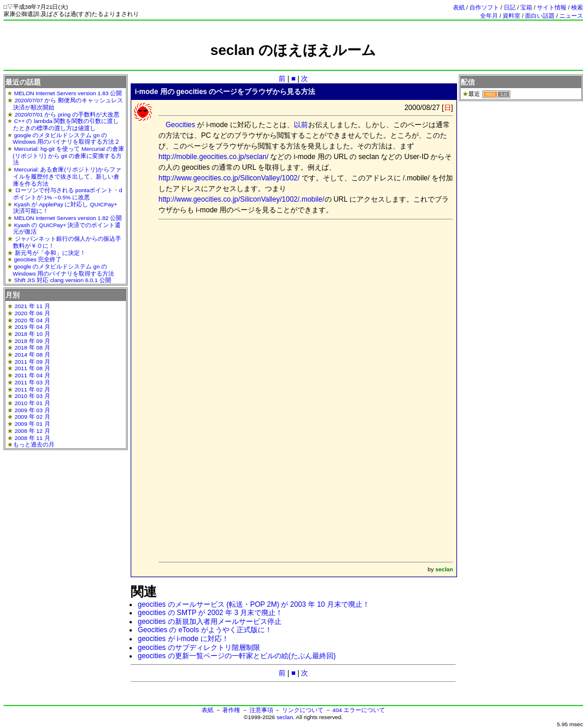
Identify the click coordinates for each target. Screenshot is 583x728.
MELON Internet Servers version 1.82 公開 (68, 218)
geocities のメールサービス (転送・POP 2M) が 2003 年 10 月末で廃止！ (254, 604)
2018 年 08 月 (33, 347)
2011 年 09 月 (33, 362)
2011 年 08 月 (33, 368)
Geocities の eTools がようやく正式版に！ (205, 630)
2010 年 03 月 (33, 396)
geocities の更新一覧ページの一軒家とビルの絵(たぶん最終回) (237, 656)
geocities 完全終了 (38, 259)
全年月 (489, 16)
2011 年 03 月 (33, 382)
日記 (510, 7)
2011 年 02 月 (33, 389)
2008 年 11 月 (33, 438)
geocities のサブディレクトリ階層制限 (199, 648)
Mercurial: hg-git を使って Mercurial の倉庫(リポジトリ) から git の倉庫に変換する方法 (69, 156)
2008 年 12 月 (33, 431)
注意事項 (261, 710)
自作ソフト (484, 7)
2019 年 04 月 (33, 327)
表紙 (459, 7)
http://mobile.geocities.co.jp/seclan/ (213, 157)
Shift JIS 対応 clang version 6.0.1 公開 (63, 280)
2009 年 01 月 (33, 424)
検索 (577, 7)
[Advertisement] (306, 306)
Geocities (180, 125)
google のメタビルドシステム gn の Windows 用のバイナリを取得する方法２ (67, 139)
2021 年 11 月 (33, 306)
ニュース (571, 16)
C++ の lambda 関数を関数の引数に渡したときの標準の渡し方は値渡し (66, 124)
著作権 (231, 710)
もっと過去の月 (34, 444)
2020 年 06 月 (33, 313)
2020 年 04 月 (33, 320)
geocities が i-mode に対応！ (183, 639)
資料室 (511, 16)
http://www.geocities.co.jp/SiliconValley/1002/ (229, 178)
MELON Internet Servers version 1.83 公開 (68, 93)
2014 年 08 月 (33, 355)
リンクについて (303, 710)
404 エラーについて (359, 710)
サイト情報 (552, 7)
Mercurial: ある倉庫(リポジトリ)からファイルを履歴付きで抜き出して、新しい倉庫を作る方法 (67, 176)
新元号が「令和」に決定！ (50, 253)
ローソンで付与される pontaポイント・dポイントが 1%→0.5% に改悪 (68, 194)
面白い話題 (540, 16)
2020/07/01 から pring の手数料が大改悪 (67, 114)
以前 (301, 125)
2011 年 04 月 (33, 375)
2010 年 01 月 (33, 403)
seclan (285, 717)
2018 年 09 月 (33, 341)
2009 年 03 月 (33, 410)
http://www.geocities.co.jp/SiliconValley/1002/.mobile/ (242, 199)
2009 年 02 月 (33, 417)
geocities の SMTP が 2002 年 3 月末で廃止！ (210, 613)
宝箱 (526, 7)
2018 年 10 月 (33, 334)
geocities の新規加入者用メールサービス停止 (210, 622)
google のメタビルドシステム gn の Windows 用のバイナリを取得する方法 (64, 270)
